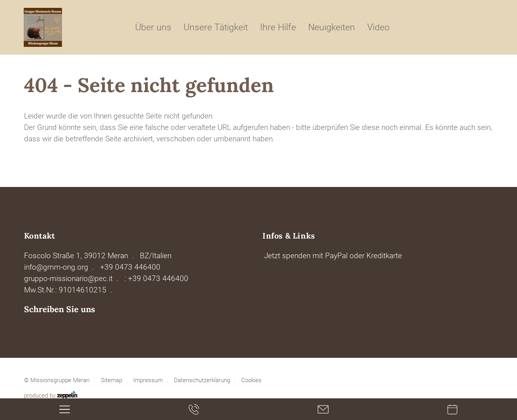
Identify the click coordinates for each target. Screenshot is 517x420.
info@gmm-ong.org (56, 267)
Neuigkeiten (332, 27)
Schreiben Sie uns (60, 309)
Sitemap (112, 380)
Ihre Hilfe (278, 27)
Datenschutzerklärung (202, 380)
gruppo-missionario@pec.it (68, 278)
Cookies (251, 380)
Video (378, 27)
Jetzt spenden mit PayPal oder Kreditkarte (333, 256)
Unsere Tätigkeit (216, 27)
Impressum (148, 380)
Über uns (153, 27)
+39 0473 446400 (130, 267)
